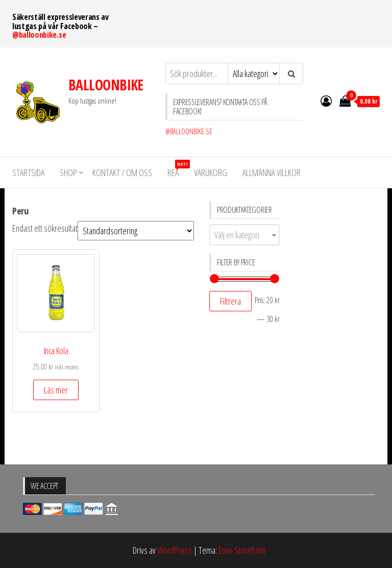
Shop (68, 172)
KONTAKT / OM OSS (122, 172)
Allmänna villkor (272, 172)
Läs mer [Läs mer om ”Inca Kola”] (56, 390)
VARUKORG (211, 172)
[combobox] (244, 235)
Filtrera (230, 301)
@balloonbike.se (39, 35)
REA (177, 169)
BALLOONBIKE (106, 85)
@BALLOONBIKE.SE (189, 131)
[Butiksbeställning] (136, 231)
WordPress (175, 550)
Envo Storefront (242, 550)
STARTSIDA (28, 172)
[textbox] (244, 235)
